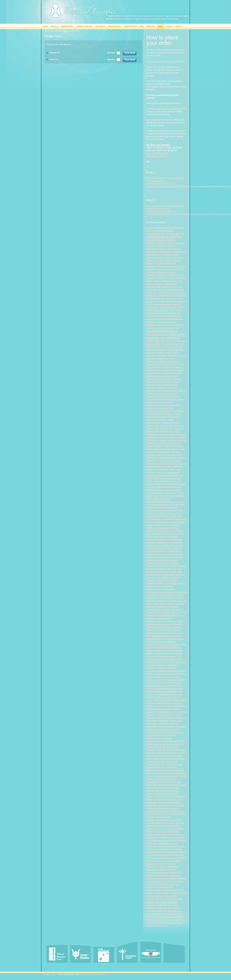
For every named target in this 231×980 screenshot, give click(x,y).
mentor (177, 414)
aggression (159, 548)
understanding (154, 519)
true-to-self (176, 820)
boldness (165, 572)
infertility (151, 388)
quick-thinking (163, 455)
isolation (151, 686)
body (157, 572)
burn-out (151, 577)
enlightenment (154, 347)
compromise (180, 592)
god (172, 881)
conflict (167, 290)
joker (181, 446)
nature (171, 718)
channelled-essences (168, 884)
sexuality (151, 269)
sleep (149, 799)
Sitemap (46, 974)
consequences (177, 293)
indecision (152, 671)
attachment (163, 560)
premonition (153, 449)
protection (152, 452)
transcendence (163, 817)
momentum (174, 423)
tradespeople (175, 510)
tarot (149, 917)
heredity (151, 542)
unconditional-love (156, 840)
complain (168, 592)
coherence (158, 284)
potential (171, 440)
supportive (152, 811)
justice (179, 686)
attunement (152, 563)
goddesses (158, 881)
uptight (150, 525)
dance (175, 843)
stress (181, 805)
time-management (164, 887)
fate (148, 926)
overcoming (153, 732)
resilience (172, 767)
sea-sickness (173, 472)
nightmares (152, 724)
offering (162, 726)
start (175, 493)
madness (161, 846)
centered (151, 580)
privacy (166, 750)
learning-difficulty (155, 691)
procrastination (178, 750)
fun (169, 843)
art (159, 255)
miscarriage (153, 712)
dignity (150, 310)
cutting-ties (152, 604)
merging (166, 709)
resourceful (164, 770)
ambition (171, 551)
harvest (179, 650)
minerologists (153, 423)
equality (161, 350)
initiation (161, 674)
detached (175, 613)
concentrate (165, 595)
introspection (175, 683)
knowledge (177, 688)
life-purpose (176, 694)
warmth (150, 834)
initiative (170, 674)
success (175, 808)
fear (166, 358)
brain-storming (154, 370)
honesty (151, 656)
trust (149, 823)
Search (178, 26)
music (169, 426)
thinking (167, 507)
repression (152, 767)
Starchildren (100, 26)
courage (172, 601)
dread (158, 313)
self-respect (177, 228)
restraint (174, 475)
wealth (161, 531)
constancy (152, 296)
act (156, 402)
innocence (152, 680)
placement (152, 855)
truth (179, 516)
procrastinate (178, 449)
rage (173, 455)
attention (174, 560)
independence (165, 671)
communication (154, 589)
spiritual (180, 234)
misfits (164, 423)
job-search (158, 534)
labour (171, 569)
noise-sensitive (174, 899)
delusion (177, 304)
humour (173, 656)
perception (170, 735)
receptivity (165, 759)
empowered (162, 322)
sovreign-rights (154, 487)
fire (154, 639)
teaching (157, 504)
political (150, 747)
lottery (165, 875)
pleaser (159, 446)
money (150, 706)
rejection (160, 761)
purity (173, 756)
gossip (150, 648)
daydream (179, 301)
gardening (152, 645)
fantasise (151, 358)
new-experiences (164, 429)
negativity (151, 721)
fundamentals (170, 370)
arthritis (159, 908)
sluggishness (159, 799)
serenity (163, 864)
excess (168, 630)
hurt (180, 656)
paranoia (179, 732)
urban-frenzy (153, 829)
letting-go (151, 694)
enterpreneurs (169, 347)
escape (179, 350)
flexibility (161, 639)
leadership (152, 396)
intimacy (151, 683)
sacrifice (163, 469)
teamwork (167, 504)
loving (177, 396)
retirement (152, 539)
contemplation (165, 296)
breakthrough (153, 575)
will (148, 837)
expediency (173, 353)
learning (151, 228)
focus (164, 234)
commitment (167, 586)
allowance (152, 243)
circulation (152, 272)
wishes (163, 837)
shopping (151, 797)
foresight (179, 639)
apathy (180, 554)
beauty (183, 566)
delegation (166, 304)
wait (156, 528)
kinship (167, 688)
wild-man (179, 834)
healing (172, 234)
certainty (161, 580)
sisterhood (180, 797)
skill (164, 484)
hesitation (158, 653)
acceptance (174, 361)
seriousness (173, 791)
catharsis (175, 577)
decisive (160, 610)
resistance (152, 770)
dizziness (151, 849)
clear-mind (152, 843)
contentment (180, 296)
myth (167, 881)
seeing (183, 776)
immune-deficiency (156, 665)
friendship (178, 325)
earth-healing (166, 316)
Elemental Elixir (114, 26)
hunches (151, 385)
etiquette (151, 353)
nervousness (176, 721)
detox (158, 615)
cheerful (151, 583)
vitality (150, 528)
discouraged (179, 615)
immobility (181, 662)
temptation (152, 507)
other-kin (153, 902)
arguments (152, 361)
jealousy (151, 610)
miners (171, 420)
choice (168, 583)
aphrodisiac (153, 557)
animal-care (161, 554)
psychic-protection (156, 914)
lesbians (169, 691)
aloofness (160, 551)
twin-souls (169, 823)
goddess (173, 338)
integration (152, 420)
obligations (152, 864)
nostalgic (164, 724)
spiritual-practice (173, 490)
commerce (169, 858)
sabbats (151, 908)
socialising (172, 484)
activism (151, 246)
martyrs (177, 405)
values (158, 525)
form (166, 367)
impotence (175, 875)
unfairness (181, 519)
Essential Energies (83, 12)
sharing (167, 794)
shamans (158, 481)
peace (183, 440)
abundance (177, 542)
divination (178, 914)
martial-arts (167, 405)
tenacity (151, 615)
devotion (160, 870)
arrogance (152, 255)
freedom (151, 642)
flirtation (170, 639)
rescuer (162, 767)
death (149, 304)
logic (168, 697)
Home (46, 26)
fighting (150, 364)
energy (173, 322)
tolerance (151, 510)
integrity (162, 420)
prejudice (151, 750)
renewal (178, 764)
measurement (167, 408)
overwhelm (171, 388)
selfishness (169, 788)
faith (149, 636)
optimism (151, 729)
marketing (171, 870)
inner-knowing (166, 861)
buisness (180, 575)
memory (167, 706)
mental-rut (168, 414)
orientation (180, 852)
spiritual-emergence (169, 802)
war (160, 528)
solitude (151, 551)
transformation (154, 820)
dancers (180, 604)
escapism (176, 627)
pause (163, 440)
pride (159, 750)
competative (153, 899)
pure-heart (163, 452)
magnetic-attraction (165, 920)
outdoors (175, 729)
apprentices (153, 252)
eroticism (170, 350)
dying (177, 313)
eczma (164, 926)
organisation (163, 729)
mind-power (174, 417)
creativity (160, 231)
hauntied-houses (172, 911)
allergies (170, 231)
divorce (163, 867)
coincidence (171, 284)
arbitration (165, 252)
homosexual (172, 269)
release (170, 764)
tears (149, 814)
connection (159, 878)
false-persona (159, 636)
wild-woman (167, 834)
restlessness (158, 773)
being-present (165, 855)
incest (173, 668)
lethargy (178, 691)
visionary (176, 525)
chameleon (172, 580)
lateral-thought (170, 393)
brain (173, 272)
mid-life (163, 417)
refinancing (165, 458)
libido (161, 396)
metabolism (153, 417)
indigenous (176, 539)
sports (174, 805)
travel (165, 516)
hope (166, 656)
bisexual (161, 269)
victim (163, 829)
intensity (151, 875)
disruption (170, 310)
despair (157, 613)
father (170, 636)
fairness (177, 636)
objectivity (179, 429)
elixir (163, 338)
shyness (161, 797)
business (162, 275)
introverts (151, 393)
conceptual (159, 263)
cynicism (170, 604)
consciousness (166, 598)
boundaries (164, 272)
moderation (165, 712)
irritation (175, 607)
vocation (151, 870)
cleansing (177, 583)
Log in (53, 974)
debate (157, 304)
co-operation (161, 601)
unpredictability (160, 522)
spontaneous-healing (173, 917)
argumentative (178, 252)
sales (178, 469)
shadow (159, 794)
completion (173, 537)
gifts (183, 645)
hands (176, 376)
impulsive (151, 668)
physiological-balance (169, 266)
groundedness (173, 648)
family (172, 358)
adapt (166, 545)
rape (149, 759)
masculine (179, 243)
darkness (151, 607)
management (153, 405)
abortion (163, 361)
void (163, 832)
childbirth (162, 569)
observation (153, 431)
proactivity (165, 449)
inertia (165, 385)
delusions (151, 911)
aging (169, 548)
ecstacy (150, 341)
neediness (181, 718)
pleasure (179, 744)
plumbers (151, 513)
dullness (161, 624)
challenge (160, 278)
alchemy (172, 246)
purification (175, 452)
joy (157, 686)
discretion (152, 618)
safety (172, 469)
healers (160, 379)
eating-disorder (174, 624)
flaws (174, 364)
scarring (157, 700)
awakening (179, 837)
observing (164, 475)
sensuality (171, 878)
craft (183, 840)
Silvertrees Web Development (93, 974)
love (169, 228)
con (161, 592)
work (149, 534)
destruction (164, 307)
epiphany (151, 350)
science (161, 472)
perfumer (181, 878)
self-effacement (165, 785)
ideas (159, 385)
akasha (177, 861)
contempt (180, 598)
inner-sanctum (172, 677)
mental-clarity (154, 709)
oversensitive (166, 732)
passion (151, 735)
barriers (174, 566)
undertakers (168, 519)
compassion (153, 592)
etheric (150, 630)
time (184, 814)
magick (150, 402)
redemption (152, 458)
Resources (151, 26)
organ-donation (178, 434)
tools (159, 510)
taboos (182, 502)
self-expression (154, 788)
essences (151, 328)
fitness (158, 364)
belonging (152, 569)
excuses (177, 630)
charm (156, 281)
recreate (151, 761)
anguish (151, 554)
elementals (169, 902)
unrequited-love (177, 522)
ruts (157, 469)
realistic (150, 920)
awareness (152, 475)
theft (160, 507)
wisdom (154, 837)
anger (179, 551)
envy (180, 347)
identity (159, 662)
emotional (164, 872)
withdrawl (179, 531)
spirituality (152, 805)
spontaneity (164, 805)
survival (168, 260)
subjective (179, 855)
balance (166, 566)
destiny (166, 613)
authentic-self (173, 840)
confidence (152, 598)
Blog (142, 26)
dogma (180, 310)
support (166, 499)
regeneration (178, 458)
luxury (150, 700)
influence (151, 674)
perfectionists (153, 443)
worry (170, 837)
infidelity (163, 355)
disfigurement (164, 618)
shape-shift (159, 923)
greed (157, 648)
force (149, 367)
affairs (150, 548)
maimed (167, 700)
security (174, 776)
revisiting (159, 466)
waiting (167, 446)
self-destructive (168, 782)
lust (164, 399)
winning (180, 920)
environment (166, 325)
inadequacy (163, 668)
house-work (171, 923)
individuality (179, 671)
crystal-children (178, 893)
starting (150, 429)
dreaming (151, 624)
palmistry (156, 917)
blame (178, 569)
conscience (163, 293)
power (174, 446)
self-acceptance (164, 779)
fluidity (180, 364)
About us (55, 26)
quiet (179, 756)
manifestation (179, 700)
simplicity (176, 481)
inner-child (181, 674)
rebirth (179, 455)
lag (178, 440)
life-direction (163, 694)
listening (161, 697)
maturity (158, 706)
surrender (163, 811)
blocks (157, 478)
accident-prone (154, 545)
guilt (163, 376)
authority (164, 563)
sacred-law (180, 773)
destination (176, 872)
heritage (157, 382)
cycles (162, 604)
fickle (149, 639)
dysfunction (152, 316)
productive (179, 846)
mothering (169, 715)
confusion (152, 293)
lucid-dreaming (154, 399)
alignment (161, 228)
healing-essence (157, 334)
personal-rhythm (155, 391)
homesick (167, 382)
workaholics (170, 534)
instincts (169, 391)
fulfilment (172, 642)
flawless (166, 364)
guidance (159, 650)
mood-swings (179, 712)
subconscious (154, 890)
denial (179, 610)
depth (159, 875)
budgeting (152, 275)
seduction (152, 846)
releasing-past (167, 461)
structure (179, 496)
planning (157, 744)
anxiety (172, 554)
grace (157, 376)
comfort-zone (153, 287)
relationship (153, 461)
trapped (158, 516)
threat (175, 507)
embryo (170, 341)
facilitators (173, 355)
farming (169, 846)
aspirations (152, 258)
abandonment (163, 542)
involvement (177, 290)
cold (180, 923)
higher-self (170, 653)
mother (159, 715)
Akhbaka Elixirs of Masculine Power (57, 954)
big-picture (152, 861)
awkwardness (154, 566)
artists (176, 255)
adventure (180, 858)
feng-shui (173, 905)
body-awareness (166, 849)
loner (149, 858)
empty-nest (165, 627)
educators (160, 341)
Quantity (111, 53)
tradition (151, 817)
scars (169, 914)
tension (168, 814)
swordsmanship (155, 502)
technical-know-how (171, 287)
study (149, 499)
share (163, 899)
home (179, 653)
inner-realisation (155, 677)
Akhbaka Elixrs (67, 26)
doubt (180, 621)
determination (154, 234)
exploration (177, 633)
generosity (163, 645)
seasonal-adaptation (157, 905)
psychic (181, 753)
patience (160, 735)
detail (183, 613)
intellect (181, 680)
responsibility (177, 770)
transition (162, 513)
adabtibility (161, 246)
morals (150, 426)
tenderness (158, 814)
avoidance (174, 563)
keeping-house (169, 890)
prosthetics (167, 255)
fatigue (160, 358)
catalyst (165, 577)
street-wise (159, 496)
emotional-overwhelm (173, 344)
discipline (166, 615)
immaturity (169, 662)
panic (173, 437)
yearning (158, 893)
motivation (160, 426)
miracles (175, 709)
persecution (167, 443)
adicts (161, 402)
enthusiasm (153, 325)
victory (150, 832)
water (158, 834)
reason (155, 759)
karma (150, 688)
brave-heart (176, 572)
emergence (152, 627)
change (170, 278)
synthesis (174, 811)
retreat (150, 466)
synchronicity (170, 502)
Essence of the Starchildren (104, 954)
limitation (169, 396)
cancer (150, 887)
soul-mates (152, 802)
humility (176, 382)
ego (159, 319)
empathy (151, 322)
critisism (181, 601)
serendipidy (174, 431)
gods (149, 881)
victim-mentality (175, 829)
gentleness (175, 645)
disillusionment (154, 621)
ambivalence (174, 249)
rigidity (175, 466)
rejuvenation (172, 761)
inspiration (171, 680)
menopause (179, 706)
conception (178, 595)
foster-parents (176, 367)
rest (148, 773)
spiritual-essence (168, 328)
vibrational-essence (164, 237)
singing (170, 797)
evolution (159, 630)
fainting (179, 849)
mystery (163, 431)
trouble (173, 516)
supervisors (164, 539)
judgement (169, 686)
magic (182, 399)
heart (149, 382)
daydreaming (164, 607)
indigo (166, 893)
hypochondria (166, 659)
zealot (163, 537)
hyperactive (153, 659)
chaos (150, 281)
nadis (160, 911)
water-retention (171, 528)
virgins (157, 832)
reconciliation (178, 759)
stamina (168, 493)
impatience (173, 665)
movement (162, 718)
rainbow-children (155, 896)
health (150, 653)
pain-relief (164, 437)
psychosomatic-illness (158, 756)
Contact (169, 26)
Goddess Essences (84, 26)
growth (150, 650)
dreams (150, 313)
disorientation (170, 621)
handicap (169, 650)
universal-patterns (170, 826)
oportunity (180, 726)
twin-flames (158, 823)
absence (163, 843)
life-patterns (153, 440)
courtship (160, 301)
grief (163, 648)
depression (152, 307)
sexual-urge (167, 478)
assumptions (165, 258)
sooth (179, 799)
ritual (161, 490)
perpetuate (167, 738)
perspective (168, 741)
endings (157, 344)
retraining (181, 464)
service (150, 794)
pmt (161, 686)
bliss (181, 269)
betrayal (177, 260)
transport (172, 513)
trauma (166, 820)
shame (167, 481)
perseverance (154, 741)
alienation (177, 548)
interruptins (179, 391)
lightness (151, 697)
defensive (170, 610)
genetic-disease (162, 373)
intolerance (161, 683)
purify (149, 923)
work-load (157, 858)
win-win (169, 531)
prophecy (160, 753)
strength (170, 496)
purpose (151, 455)
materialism (153, 408)
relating (150, 764)
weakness (152, 531)
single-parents (154, 484)
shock (175, 794)
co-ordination (153, 298)
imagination (153, 867)
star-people (170, 896)
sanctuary (152, 472)
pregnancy (172, 747)
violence (166, 525)
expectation (165, 633)
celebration (173, 275)
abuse (162, 240)
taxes (149, 504)
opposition (164, 434)
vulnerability (172, 832)
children (160, 583)
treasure (155, 926)
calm (158, 577)
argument (178, 557)
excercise (161, 353)
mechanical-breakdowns (159, 411)
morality (151, 715)
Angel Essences (130, 26)
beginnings (164, 808)
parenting (181, 437)
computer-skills (154, 290)
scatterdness (163, 776)
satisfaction (151, 776)
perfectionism (154, 738)
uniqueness (153, 872)
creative (169, 301)
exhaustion (152, 633)
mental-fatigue (154, 414)
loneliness (176, 697)
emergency (176, 319)
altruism (163, 249)
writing (156, 537)
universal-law (153, 826)
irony (159, 393)
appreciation (166, 557)
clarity (150, 263)
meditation (178, 411)
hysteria (178, 659)
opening (170, 726)
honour (159, 656)
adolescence (176, 545)
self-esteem (180, 785)
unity (149, 522)
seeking (151, 779)
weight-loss (152, 437)
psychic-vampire (172, 908)
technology (179, 504)
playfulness (168, 744)
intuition (151, 231)
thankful (177, 814)
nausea (170, 852)
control (150, 601)
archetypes (152, 240)
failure (182, 355)
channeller (180, 278)
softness (172, 799)
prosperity (171, 753)
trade (165, 510)
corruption (166, 298)
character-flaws (169, 281)
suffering (157, 499)
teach (181, 811)
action (161, 243)
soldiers (182, 484)
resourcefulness (155, 464)
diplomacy (159, 310)
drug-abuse (168, 313)
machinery (172, 399)
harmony (151, 379)
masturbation (174, 703)
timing (150, 878)
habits (169, 376)
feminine (169, 243)
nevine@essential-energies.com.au (158, 154)
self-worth (160, 791)
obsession (152, 726)
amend (169, 402)
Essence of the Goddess (80, 954)
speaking (167, 487)
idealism (151, 662)
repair (178, 461)
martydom (162, 703)
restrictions (170, 464)
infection (174, 385)
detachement (178, 307)
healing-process (173, 379)
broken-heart (168, 575)
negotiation (163, 721)
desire (150, 613)
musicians (178, 426)
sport (149, 493)
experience (152, 355)
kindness (158, 688)
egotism (165, 319)
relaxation (160, 764)
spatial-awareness (156, 852)
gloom (174, 373)
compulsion (152, 595)
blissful (150, 572)
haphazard (152, 434)
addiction (170, 240)
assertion (151, 560)
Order (161, 26)
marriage (151, 703)
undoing (180, 823)
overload (160, 388)
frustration (161, 642)
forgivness (158, 367)
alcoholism (152, 249)
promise (151, 753)
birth (183, 266)
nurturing (174, 724)
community (169, 589)
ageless (171, 864)
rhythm (168, 466)
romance (169, 773)
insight (161, 680)
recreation (173, 867)
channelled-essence (162, 331)
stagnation (158, 493)
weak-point (152, 808)
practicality (161, 747)
